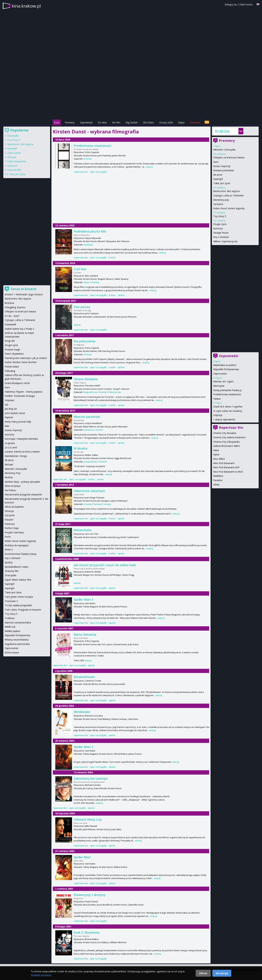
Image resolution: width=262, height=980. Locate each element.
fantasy (97, 504)
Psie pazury (82, 307)
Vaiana (217, 399)
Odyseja (218, 415)
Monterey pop (221, 200)
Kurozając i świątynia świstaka (21, 439)
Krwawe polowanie (224, 170)
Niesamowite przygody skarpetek (23, 494)
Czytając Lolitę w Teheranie (228, 195)
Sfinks (216, 485)
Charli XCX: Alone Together (228, 407)
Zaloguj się (231, 4)
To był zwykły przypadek (18, 605)
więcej (149, 167)
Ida (6, 405)
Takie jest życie (222, 183)
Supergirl (218, 179)
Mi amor (218, 175)
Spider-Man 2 (83, 747)
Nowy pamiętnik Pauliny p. (228, 390)
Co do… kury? (12, 316)
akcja (86, 282)
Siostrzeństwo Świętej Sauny (21, 554)
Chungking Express (15, 307)
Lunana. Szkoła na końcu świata (22, 452)
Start (57, 122)
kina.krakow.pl (26, 6)
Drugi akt (10, 341)
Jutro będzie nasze (15, 413)
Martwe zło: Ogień (223, 381)
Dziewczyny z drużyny (90, 895)
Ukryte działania (86, 379)
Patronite (195, 122)
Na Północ (10, 490)
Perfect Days (12, 528)
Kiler (7, 426)
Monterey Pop (13, 473)
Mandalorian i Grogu (16, 456)
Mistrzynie (219, 386)
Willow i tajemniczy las (225, 241)
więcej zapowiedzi (225, 419)
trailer (112, 257)
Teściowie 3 (11, 601)
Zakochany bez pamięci (91, 778)
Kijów (216, 454)
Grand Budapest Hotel (17, 383)
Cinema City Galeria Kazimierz (229, 437)
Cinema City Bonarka (225, 433)
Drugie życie (220, 224)
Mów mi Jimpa (13, 486)
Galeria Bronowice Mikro (227, 446)
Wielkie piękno (12, 631)
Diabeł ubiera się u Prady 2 (19, 329)
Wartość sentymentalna (18, 623)
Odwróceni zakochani (89, 491)
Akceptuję (222, 973)
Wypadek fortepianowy (226, 369)
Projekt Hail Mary (14, 532)
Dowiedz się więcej (41, 975)
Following (10, 371)
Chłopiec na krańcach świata (229, 157)
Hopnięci (10, 400)
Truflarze (10, 618)
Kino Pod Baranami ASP (226, 467)
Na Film (116, 122)
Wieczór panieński (87, 417)
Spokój (9, 562)
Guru (216, 162)
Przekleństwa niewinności (93, 146)
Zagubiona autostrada (17, 644)
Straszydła (13, 136)
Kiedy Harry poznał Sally (18, 422)
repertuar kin (81, 172)
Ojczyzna (218, 204)
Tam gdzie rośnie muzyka (19, 597)
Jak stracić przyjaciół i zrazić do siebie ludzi (105, 565)
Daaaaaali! (10, 324)
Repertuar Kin (231, 427)
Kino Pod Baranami (224, 463)
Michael (9, 464)
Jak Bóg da (11, 409)
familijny (88, 245)
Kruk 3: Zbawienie (87, 932)
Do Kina (102, 122)
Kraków (222, 131)
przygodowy (90, 462)
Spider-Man (82, 857)
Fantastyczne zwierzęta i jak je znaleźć (26, 358)
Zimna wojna (12, 652)
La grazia (10, 443)
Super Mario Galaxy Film (18, 580)
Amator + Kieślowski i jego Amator (24, 294)
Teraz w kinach (23, 289)
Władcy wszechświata (17, 640)
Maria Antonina (85, 634)
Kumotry (218, 228)
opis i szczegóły (98, 172)
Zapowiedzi (86, 122)
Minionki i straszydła (224, 150)
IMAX (216, 450)
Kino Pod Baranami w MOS (228, 472)
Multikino (218, 476)
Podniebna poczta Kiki (90, 231)
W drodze (81, 448)
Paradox (218, 480)
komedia (88, 430)
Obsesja (12, 157)
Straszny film (14, 170)
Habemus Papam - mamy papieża (23, 392)
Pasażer (9, 520)
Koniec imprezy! (222, 166)
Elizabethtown (84, 677)
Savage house (221, 233)
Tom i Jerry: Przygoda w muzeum (23, 610)
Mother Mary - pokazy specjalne (22, 482)
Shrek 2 (9, 550)
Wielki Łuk (10, 627)
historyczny (115, 392)
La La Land (11, 447)
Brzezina (9, 303)
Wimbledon (82, 712)
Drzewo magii (12, 349)
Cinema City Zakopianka (226, 442)
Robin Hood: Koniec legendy (229, 208)
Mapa (181, 122)
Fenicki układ (12, 367)
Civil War (80, 269)
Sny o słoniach (221, 237)
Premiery (70, 122)
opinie (121, 295)
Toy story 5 (220, 216)
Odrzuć (203, 973)
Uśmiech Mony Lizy (88, 819)
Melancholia (83, 530)
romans (99, 430)
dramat (88, 159)
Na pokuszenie (85, 341)
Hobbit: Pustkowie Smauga (20, 396)
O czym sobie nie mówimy (228, 411)
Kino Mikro (219, 459)
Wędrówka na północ (225, 365)
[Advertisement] (131, 96)
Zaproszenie (220, 374)
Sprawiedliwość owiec (17, 567)
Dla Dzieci (148, 122)
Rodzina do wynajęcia (17, 545)
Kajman (9, 417)
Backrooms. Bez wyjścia (226, 191)
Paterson (10, 524)
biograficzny (90, 392)
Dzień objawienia (17, 161)
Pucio (8, 537)
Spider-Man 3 (83, 599)
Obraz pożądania (14, 507)
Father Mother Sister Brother (21, 362)
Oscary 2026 (166, 122)
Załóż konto (246, 4)
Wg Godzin (132, 122)
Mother (9, 477)
